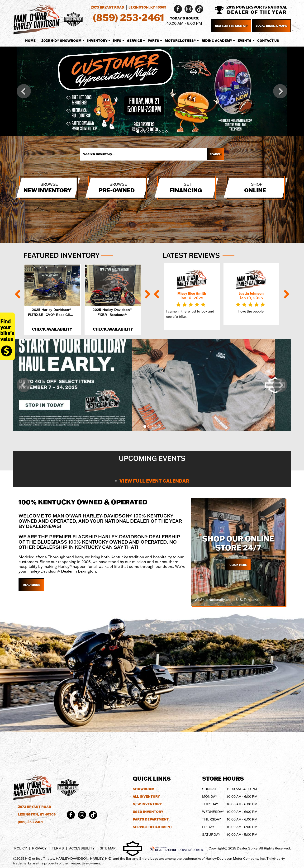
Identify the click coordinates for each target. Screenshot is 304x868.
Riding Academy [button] (217, 41)
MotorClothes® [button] (180, 41)
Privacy (39, 848)
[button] (24, 91)
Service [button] (135, 41)
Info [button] (117, 41)
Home (30, 41)
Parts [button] (153, 41)
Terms (58, 848)
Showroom (144, 789)
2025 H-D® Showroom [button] (61, 41)
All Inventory (146, 797)
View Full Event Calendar (152, 481)
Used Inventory (148, 812)
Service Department (152, 827)
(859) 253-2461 (30, 822)
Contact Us (268, 41)
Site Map (108, 848)
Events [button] (245, 41)
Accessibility (82, 848)
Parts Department (151, 819)
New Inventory (147, 804)
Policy (21, 848)
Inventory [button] (97, 41)
